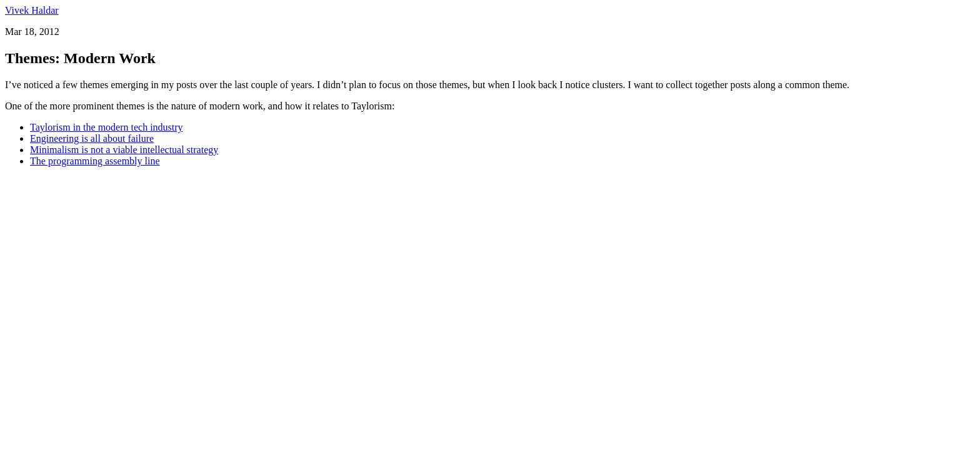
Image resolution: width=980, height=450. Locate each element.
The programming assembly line (95, 161)
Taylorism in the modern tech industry (107, 127)
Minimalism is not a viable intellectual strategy (124, 150)
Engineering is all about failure (92, 138)
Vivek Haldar (32, 10)
